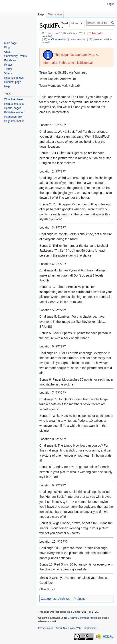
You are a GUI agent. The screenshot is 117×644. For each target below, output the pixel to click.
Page (41, 14)
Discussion (55, 14)
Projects (79, 599)
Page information (14, 121)
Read (61, 23)
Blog (7, 47)
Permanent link (13, 117)
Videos (8, 73)
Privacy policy (46, 628)
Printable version (14, 112)
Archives (64, 599)
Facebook (10, 60)
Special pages (13, 108)
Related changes (14, 104)
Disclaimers (90, 628)
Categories (48, 599)
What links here (13, 99)
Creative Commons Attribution (84, 618)
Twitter (8, 69)
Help (7, 86)
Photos (8, 65)
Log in (111, 4)
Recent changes (14, 78)
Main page (10, 43)
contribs (47, 36)
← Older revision (58, 39)
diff (45, 39)
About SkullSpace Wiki (69, 628)
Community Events (15, 56)
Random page (13, 82)
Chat (7, 52)
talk (100, 33)
